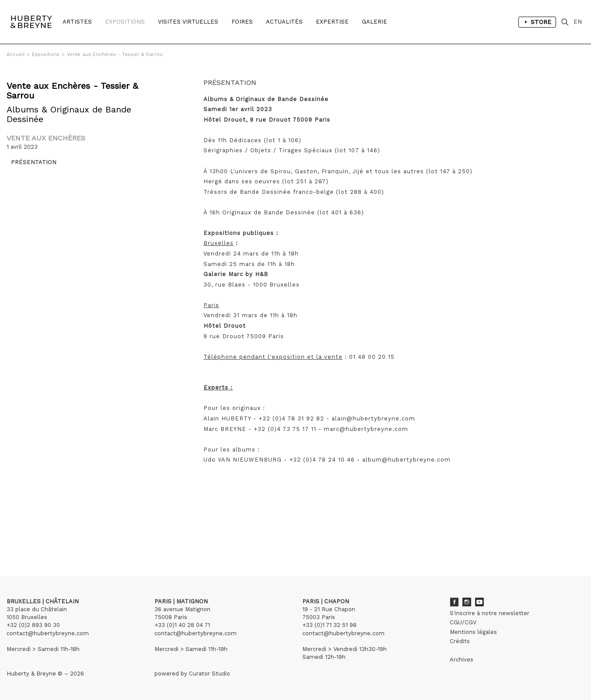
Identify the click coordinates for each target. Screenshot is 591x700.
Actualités (284, 22)
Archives (462, 660)
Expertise (332, 22)
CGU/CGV (463, 622)
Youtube (479, 602)
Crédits (460, 641)
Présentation (29, 166)
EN (578, 22)
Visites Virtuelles (188, 22)
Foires (242, 22)
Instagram (467, 602)
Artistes (77, 22)
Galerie (374, 22)
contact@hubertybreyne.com (48, 633)
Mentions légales (473, 632)
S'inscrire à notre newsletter (490, 613)
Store (537, 22)
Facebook (454, 602)
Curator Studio (210, 674)
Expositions (125, 22)
